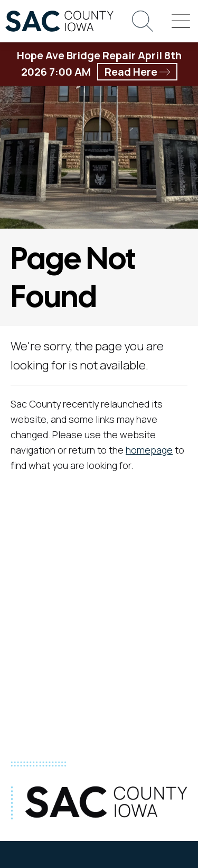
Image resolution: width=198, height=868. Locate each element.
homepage (149, 450)
